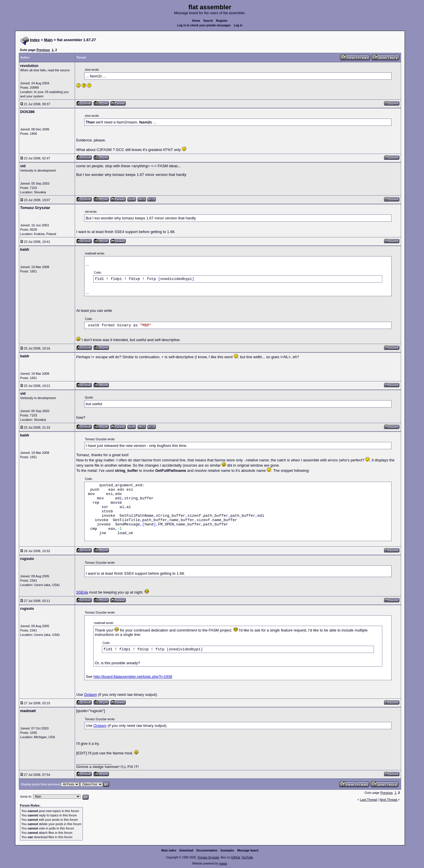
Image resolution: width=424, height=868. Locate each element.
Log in (238, 25)
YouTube (247, 857)
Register (222, 21)
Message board (248, 850)
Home (196, 21)
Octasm (91, 695)
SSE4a (82, 592)
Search (208, 21)
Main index (169, 850)
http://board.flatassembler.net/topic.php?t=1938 (133, 677)
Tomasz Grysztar (208, 857)
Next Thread (389, 800)
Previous (43, 50)
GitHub (235, 857)
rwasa (223, 864)
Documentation (207, 850)
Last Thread (369, 800)
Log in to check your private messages (204, 25)
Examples (227, 850)
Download (187, 850)
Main (48, 40)
